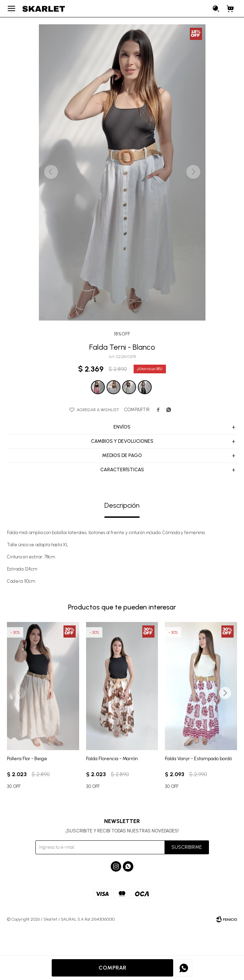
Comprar (112, 968)
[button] (225, 693)
